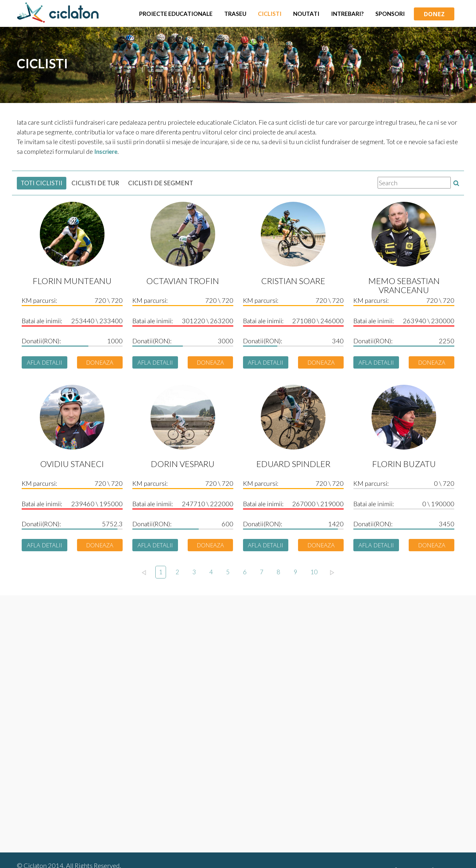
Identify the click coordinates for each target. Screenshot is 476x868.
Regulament (188, 847)
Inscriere (107, 151)
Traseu (235, 14)
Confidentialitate (265, 847)
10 (315, 574)
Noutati (306, 14)
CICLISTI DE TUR (100, 183)
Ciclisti (270, 14)
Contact (223, 847)
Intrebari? (347, 14)
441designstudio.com (83, 855)
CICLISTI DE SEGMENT (169, 183)
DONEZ (434, 14)
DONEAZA (100, 363)
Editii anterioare (318, 847)
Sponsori (390, 14)
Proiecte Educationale (176, 14)
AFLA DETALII (44, 363)
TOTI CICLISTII (43, 183)
